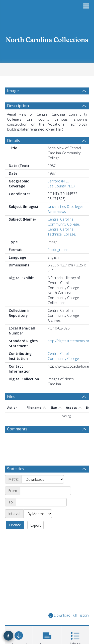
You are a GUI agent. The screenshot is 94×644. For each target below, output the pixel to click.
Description (18, 106)
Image (13, 91)
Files (11, 397)
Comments (17, 429)
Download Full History (69, 615)
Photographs (58, 250)
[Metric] (43, 479)
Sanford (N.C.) (58, 181)
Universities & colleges (66, 206)
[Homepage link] (47, 38)
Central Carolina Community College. (64, 222)
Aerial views (57, 211)
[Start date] (45, 491)
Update (15, 525)
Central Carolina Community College (63, 356)
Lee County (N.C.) (61, 186)
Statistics (15, 469)
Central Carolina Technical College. (62, 232)
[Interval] (38, 514)
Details (14, 141)
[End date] (41, 502)
